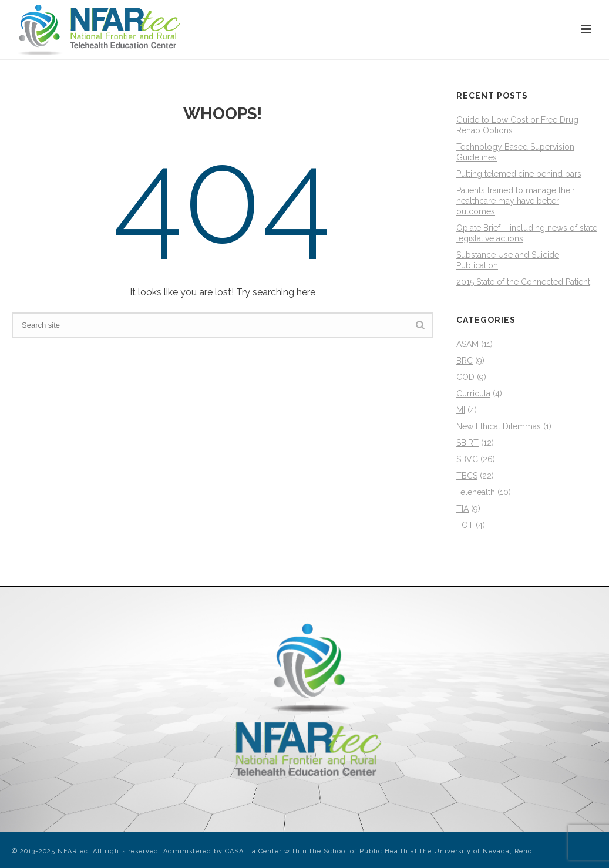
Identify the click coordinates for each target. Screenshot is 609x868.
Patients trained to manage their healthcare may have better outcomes (516, 201)
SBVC (467, 459)
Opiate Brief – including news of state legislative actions (527, 233)
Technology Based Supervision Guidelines (515, 152)
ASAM (467, 344)
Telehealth (476, 492)
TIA (462, 509)
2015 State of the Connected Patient (523, 282)
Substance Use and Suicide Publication (508, 260)
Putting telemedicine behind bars (519, 174)
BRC (465, 361)
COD (465, 377)
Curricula (473, 393)
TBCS (467, 476)
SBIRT (467, 443)
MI (461, 410)
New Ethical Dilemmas (499, 426)
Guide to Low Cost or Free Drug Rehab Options (517, 125)
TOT (465, 525)
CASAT (236, 851)
